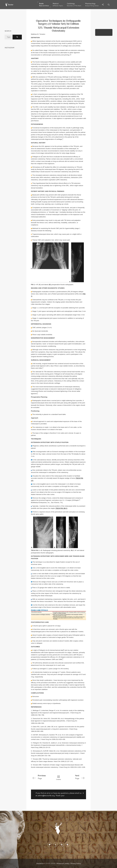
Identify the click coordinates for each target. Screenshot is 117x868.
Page (42, 777)
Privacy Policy (76, 863)
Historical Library (63, 863)
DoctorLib (40, 863)
